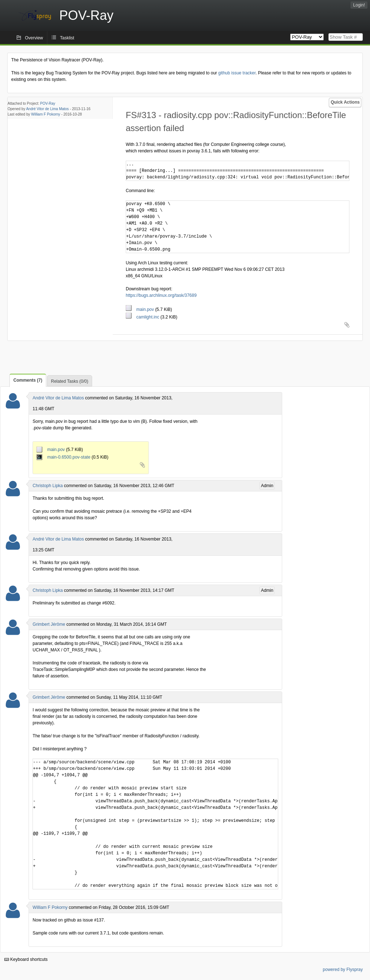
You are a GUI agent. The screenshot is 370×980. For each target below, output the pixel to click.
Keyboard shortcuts (26, 959)
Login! (359, 5)
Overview (34, 38)
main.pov (140, 309)
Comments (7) (28, 380)
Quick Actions (345, 102)
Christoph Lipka (48, 486)
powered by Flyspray (343, 970)
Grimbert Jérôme (49, 624)
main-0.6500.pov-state (64, 457)
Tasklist (67, 38)
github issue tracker (237, 73)
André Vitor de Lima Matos (47, 109)
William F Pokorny (46, 114)
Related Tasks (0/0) (70, 381)
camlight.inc (143, 317)
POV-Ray (48, 103)
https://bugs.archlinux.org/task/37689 (161, 295)
